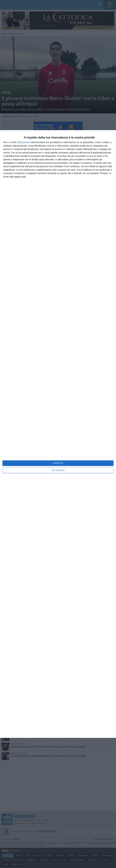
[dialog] (58, 434)
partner (26, 142)
